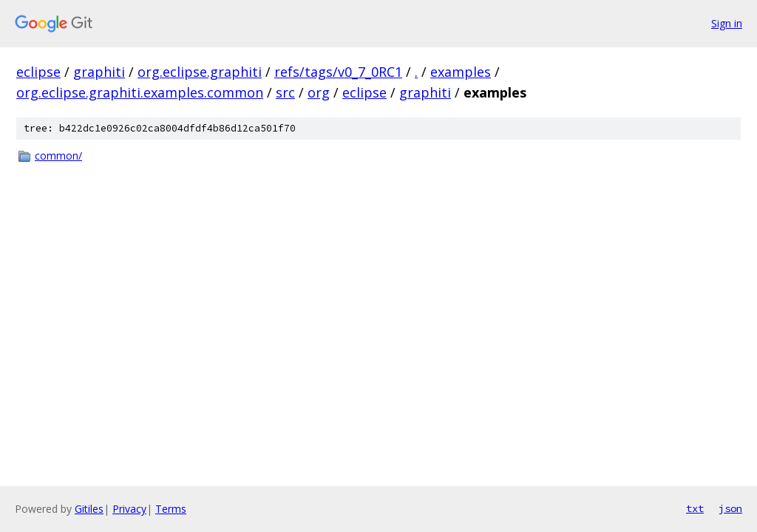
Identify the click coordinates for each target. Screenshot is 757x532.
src (285, 92)
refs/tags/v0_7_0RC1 (338, 72)
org (319, 92)
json (730, 508)
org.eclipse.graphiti (200, 72)
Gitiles (89, 509)
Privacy (129, 509)
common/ (58, 156)
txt (695, 508)
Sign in (727, 23)
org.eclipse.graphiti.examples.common (140, 92)
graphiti (99, 72)
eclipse (38, 72)
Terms (171, 509)
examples (461, 72)
